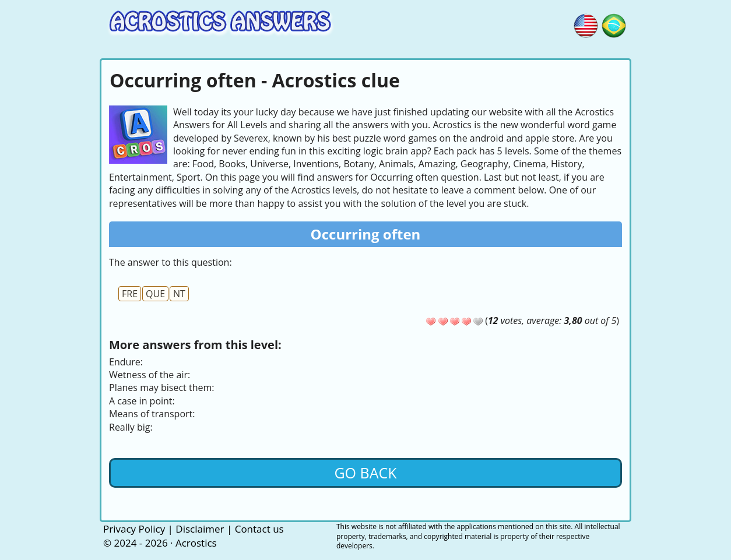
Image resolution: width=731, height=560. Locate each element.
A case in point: (142, 401)
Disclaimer (200, 529)
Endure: (126, 362)
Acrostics (196, 543)
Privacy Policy (134, 529)
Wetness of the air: (150, 375)
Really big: (131, 427)
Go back (365, 473)
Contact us (259, 529)
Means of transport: (152, 414)
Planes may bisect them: (161, 388)
